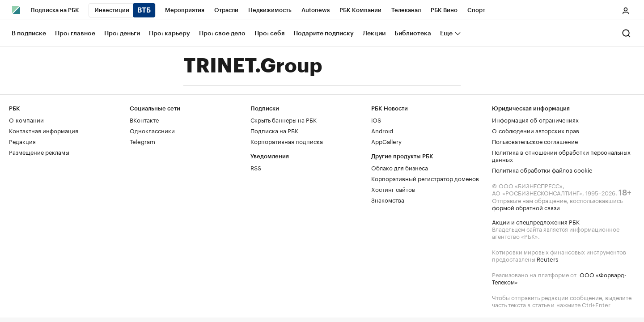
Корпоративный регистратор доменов (425, 178)
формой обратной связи (526, 207)
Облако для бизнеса (400, 167)
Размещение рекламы (39, 152)
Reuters (547, 258)
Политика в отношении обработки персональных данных (561, 155)
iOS (376, 119)
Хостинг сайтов (393, 189)
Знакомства (388, 199)
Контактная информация (44, 130)
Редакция (22, 141)
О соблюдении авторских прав (536, 130)
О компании (26, 119)
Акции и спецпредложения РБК (536, 221)
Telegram (142, 141)
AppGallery (386, 141)
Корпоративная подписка (287, 141)
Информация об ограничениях (535, 119)
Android (382, 130)
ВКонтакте (144, 119)
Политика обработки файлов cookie (542, 169)
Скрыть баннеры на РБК (284, 119)
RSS (256, 167)
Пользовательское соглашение (535, 141)
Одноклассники (152, 130)
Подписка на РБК (274, 130)
